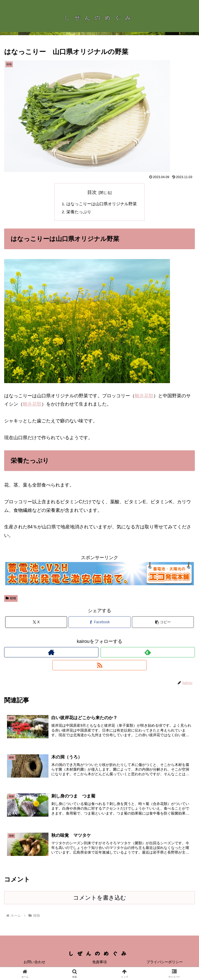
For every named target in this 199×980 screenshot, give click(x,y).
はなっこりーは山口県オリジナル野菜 (102, 204)
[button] (163, 623)
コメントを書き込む (100, 899)
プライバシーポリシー (165, 963)
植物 (11, 599)
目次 (92, 192)
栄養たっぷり (79, 212)
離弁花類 (144, 397)
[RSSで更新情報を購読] (99, 666)
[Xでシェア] (36, 623)
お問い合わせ (34, 963)
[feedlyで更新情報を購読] (148, 653)
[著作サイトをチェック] (51, 653)
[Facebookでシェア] (99, 623)
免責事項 (99, 963)
